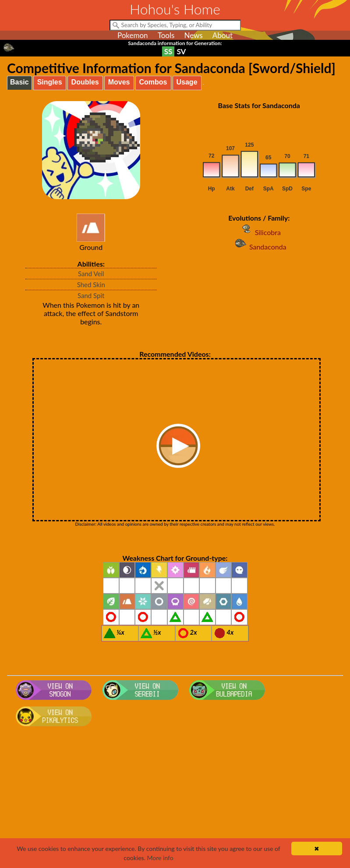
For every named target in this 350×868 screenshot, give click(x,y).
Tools (166, 35)
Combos (153, 82)
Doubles (85, 82)
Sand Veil (91, 274)
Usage (187, 82)
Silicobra (259, 232)
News (193, 35)
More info (160, 858)
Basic (19, 82)
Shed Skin (91, 285)
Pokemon (133, 35)
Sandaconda (259, 247)
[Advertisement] (175, 800)
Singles (50, 82)
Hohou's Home (175, 9)
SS (168, 51)
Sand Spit (91, 295)
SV (181, 51)
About (223, 35)
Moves (119, 82)
